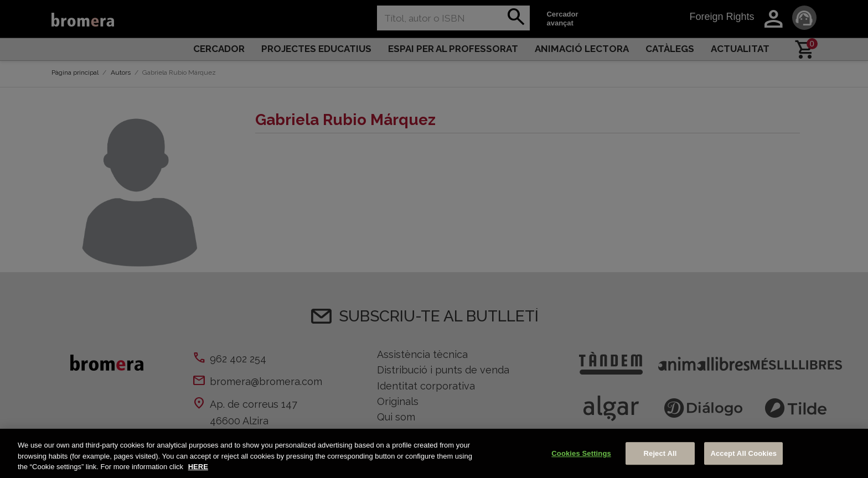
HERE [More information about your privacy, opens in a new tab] (198, 467)
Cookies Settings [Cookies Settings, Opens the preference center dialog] (581, 453)
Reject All (660, 453)
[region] (434, 453)
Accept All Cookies (743, 453)
